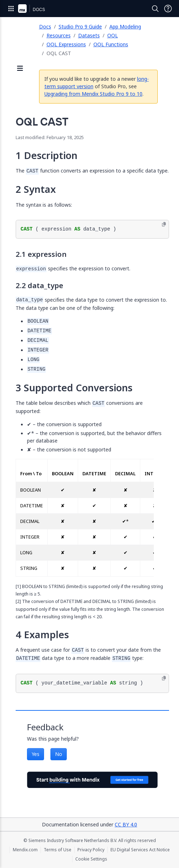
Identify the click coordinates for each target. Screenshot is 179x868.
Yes (36, 754)
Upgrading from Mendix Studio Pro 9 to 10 (93, 94)
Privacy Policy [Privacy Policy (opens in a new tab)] (91, 850)
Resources (59, 35)
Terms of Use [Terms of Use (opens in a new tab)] (58, 850)
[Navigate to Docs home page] (39, 9)
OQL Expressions (66, 44)
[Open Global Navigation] (11, 9)
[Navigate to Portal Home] (22, 9)
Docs (45, 27)
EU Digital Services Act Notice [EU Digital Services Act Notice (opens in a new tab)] (140, 850)
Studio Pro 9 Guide (80, 27)
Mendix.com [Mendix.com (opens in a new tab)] (25, 850)
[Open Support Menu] (168, 9)
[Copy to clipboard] (164, 224)
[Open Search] (155, 9)
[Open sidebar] (20, 69)
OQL (113, 35)
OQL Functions (111, 44)
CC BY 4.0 (126, 824)
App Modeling (125, 27)
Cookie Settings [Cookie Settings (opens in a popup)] (91, 859)
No (59, 754)
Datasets (89, 35)
